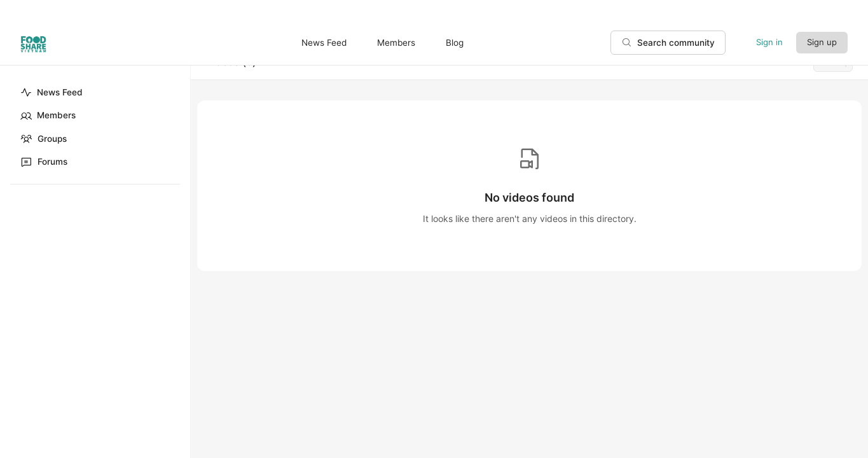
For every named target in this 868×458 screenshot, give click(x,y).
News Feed (52, 92)
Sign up (822, 42)
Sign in (769, 42)
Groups (44, 139)
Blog (455, 43)
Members (48, 116)
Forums (44, 162)
